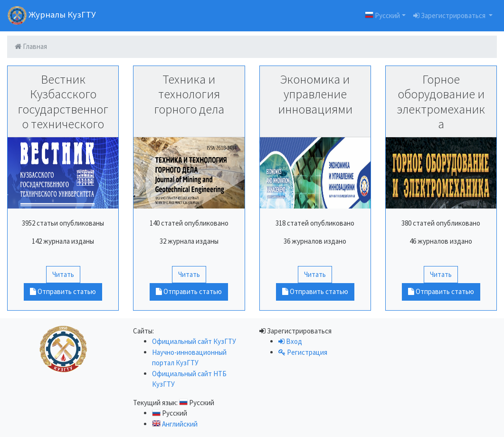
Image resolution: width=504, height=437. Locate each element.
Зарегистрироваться (450, 15)
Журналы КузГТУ (52, 15)
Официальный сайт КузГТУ (194, 341)
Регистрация (303, 352)
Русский (382, 15)
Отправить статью (63, 291)
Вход (290, 341)
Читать (63, 274)
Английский (175, 424)
